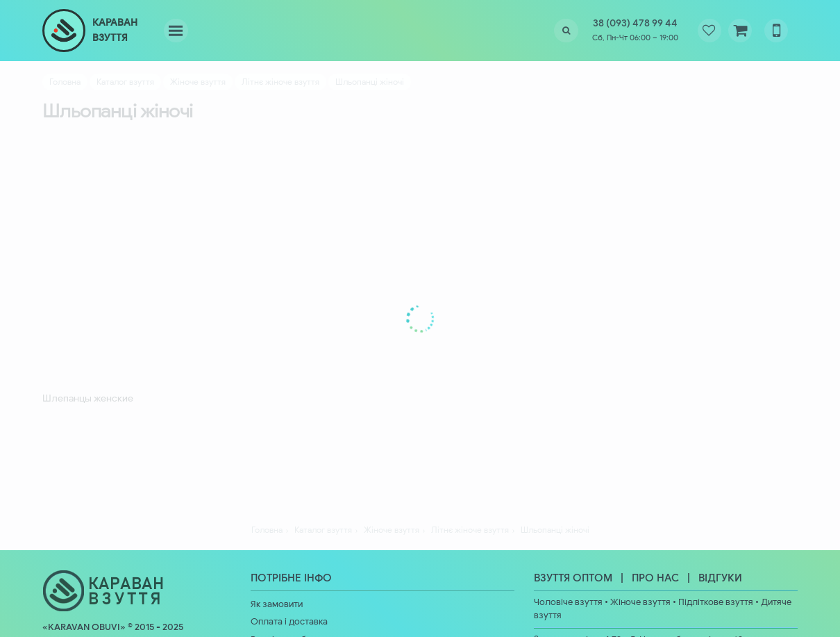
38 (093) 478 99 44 (635, 23)
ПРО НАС (655, 578)
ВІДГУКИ (720, 578)
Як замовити (277, 604)
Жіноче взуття (640, 602)
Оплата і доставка (289, 622)
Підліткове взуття (716, 602)
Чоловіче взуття (568, 602)
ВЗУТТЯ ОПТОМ (573, 578)
